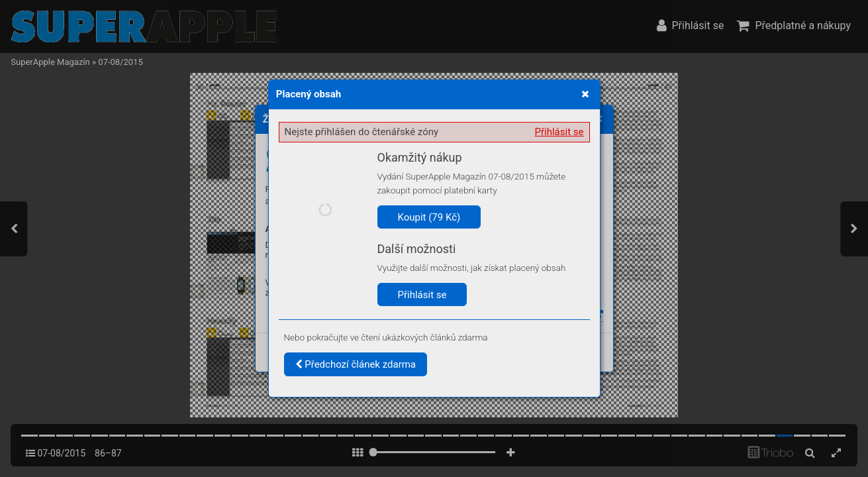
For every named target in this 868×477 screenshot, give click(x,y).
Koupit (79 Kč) (429, 217)
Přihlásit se (559, 132)
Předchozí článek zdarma (356, 364)
